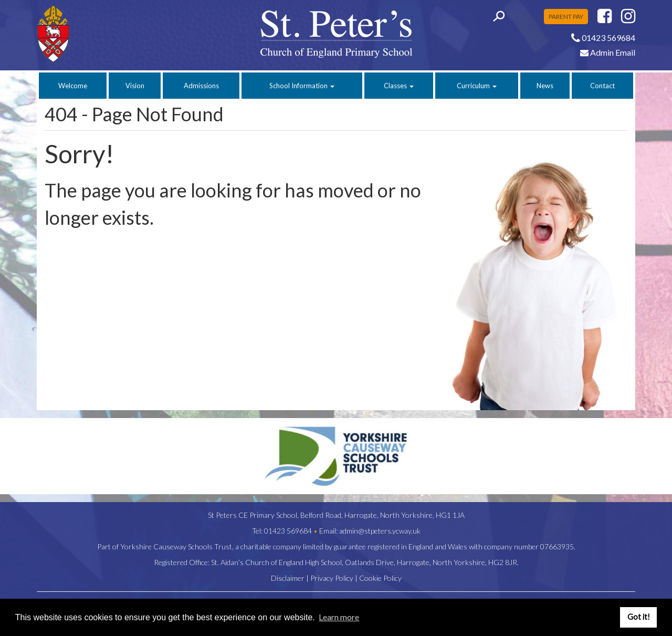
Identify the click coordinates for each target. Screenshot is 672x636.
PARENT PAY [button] (566, 17)
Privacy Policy (332, 578)
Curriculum (477, 86)
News (545, 86)
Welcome (73, 86)
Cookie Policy (380, 578)
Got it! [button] (639, 617)
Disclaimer (288, 578)
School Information (302, 86)
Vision (135, 86)
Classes (399, 86)
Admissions (201, 86)
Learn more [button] (339, 617)
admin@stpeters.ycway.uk (380, 531)
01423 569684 (288, 531)
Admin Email (608, 52)
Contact (602, 86)
